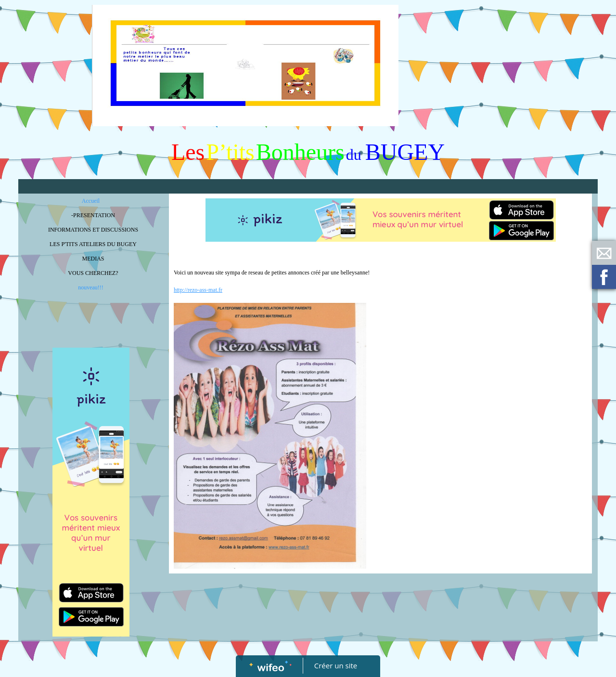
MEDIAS (93, 259)
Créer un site (336, 665)
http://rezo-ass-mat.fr (198, 290)
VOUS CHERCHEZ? (93, 273)
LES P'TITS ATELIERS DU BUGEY (93, 244)
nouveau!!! (91, 287)
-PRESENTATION (93, 215)
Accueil (91, 201)
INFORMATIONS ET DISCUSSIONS (93, 230)
